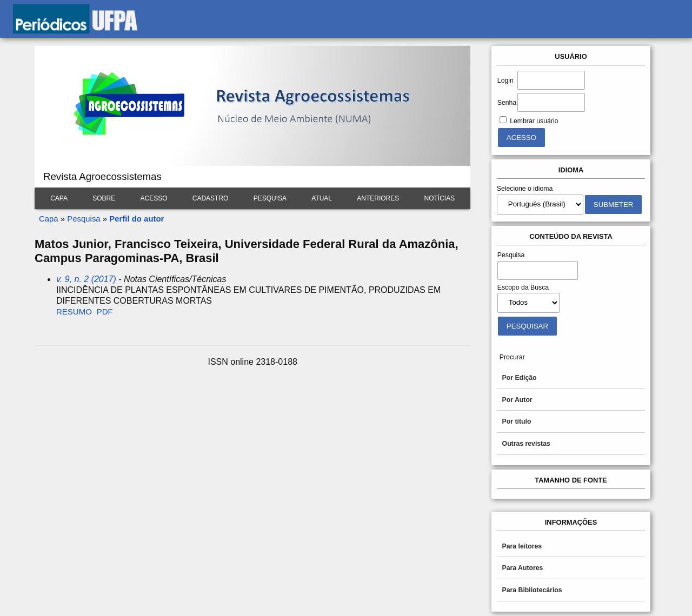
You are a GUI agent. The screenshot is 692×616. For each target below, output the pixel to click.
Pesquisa (270, 198)
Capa (59, 198)
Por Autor (517, 400)
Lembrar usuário (534, 121)
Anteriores (378, 198)
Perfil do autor (137, 219)
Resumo (74, 312)
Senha (507, 103)
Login (505, 81)
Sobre (104, 198)
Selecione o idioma (525, 189)
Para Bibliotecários (532, 590)
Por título (517, 421)
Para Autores (523, 568)
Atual (322, 198)
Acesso (154, 198)
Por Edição (520, 378)
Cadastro (211, 198)
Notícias (440, 198)
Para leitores (522, 546)
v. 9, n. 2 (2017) (86, 279)
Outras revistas (526, 444)
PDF (105, 312)
